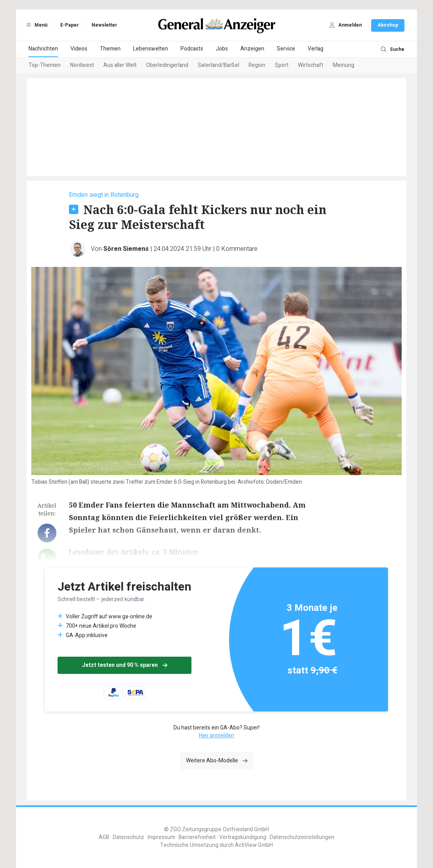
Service (286, 49)
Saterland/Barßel (218, 65)
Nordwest (82, 65)
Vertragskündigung (243, 837)
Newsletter (104, 25)
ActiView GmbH (254, 845)
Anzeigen (252, 49)
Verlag (316, 49)
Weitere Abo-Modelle (217, 761)
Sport (282, 65)
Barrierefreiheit (197, 837)
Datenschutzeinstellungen (302, 837)
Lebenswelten (151, 49)
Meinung (344, 65)
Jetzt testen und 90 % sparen (124, 665)
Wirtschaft (311, 65)
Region (257, 65)
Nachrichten (43, 49)
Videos (79, 49)
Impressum (161, 837)
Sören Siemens (126, 249)
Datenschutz (128, 837)
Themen (110, 49)
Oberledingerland (167, 65)
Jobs (222, 49)
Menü (36, 25)
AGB (104, 837)
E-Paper (69, 25)
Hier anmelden (216, 736)
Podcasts (192, 49)
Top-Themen (45, 65)
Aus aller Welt (120, 65)
